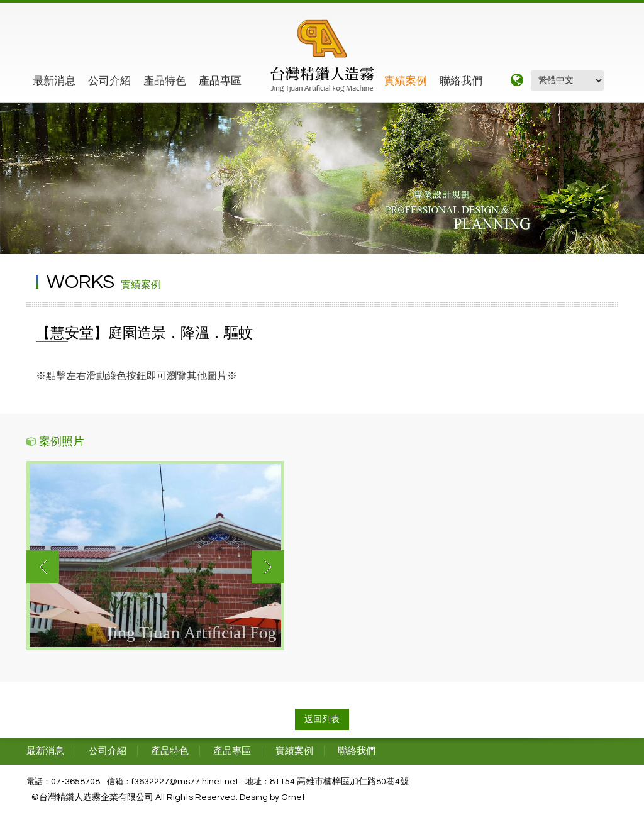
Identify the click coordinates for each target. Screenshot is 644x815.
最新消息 (54, 81)
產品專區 (220, 81)
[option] (155, 556)
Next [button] (268, 567)
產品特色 (165, 81)
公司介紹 (109, 81)
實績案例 (406, 81)
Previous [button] (43, 567)
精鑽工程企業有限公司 (322, 56)
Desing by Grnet (272, 797)
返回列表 (322, 719)
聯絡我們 (461, 81)
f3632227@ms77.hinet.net (185, 782)
